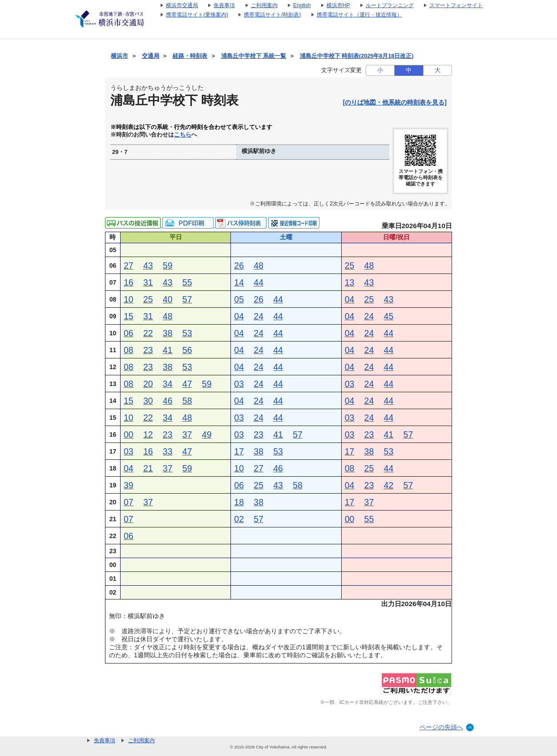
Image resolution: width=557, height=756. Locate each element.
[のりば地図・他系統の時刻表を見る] (395, 102)
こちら (183, 135)
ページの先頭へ (441, 727)
